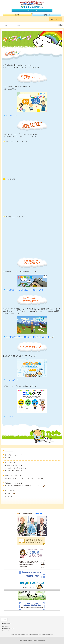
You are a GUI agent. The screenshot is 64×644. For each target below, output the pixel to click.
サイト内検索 (4, 25)
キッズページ (9, 451)
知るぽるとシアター (11, 462)
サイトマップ (6, 631)
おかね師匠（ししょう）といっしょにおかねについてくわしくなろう (24, 478)
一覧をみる (39, 514)
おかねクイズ (10, 380)
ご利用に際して (6, 626)
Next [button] (45, 527)
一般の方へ (17, 15)
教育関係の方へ (47, 15)
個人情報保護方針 (7, 624)
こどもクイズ (10, 416)
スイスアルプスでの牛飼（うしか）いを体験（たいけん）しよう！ (28, 337)
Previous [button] (19, 527)
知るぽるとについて (32, 11)
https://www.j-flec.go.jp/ (28, 3)
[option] (22, 526)
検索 (61, 25)
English (5, 620)
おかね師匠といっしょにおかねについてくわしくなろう (24, 290)
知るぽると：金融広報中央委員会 (32, 7)
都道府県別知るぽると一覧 (9, 628)
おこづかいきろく (12, 115)
